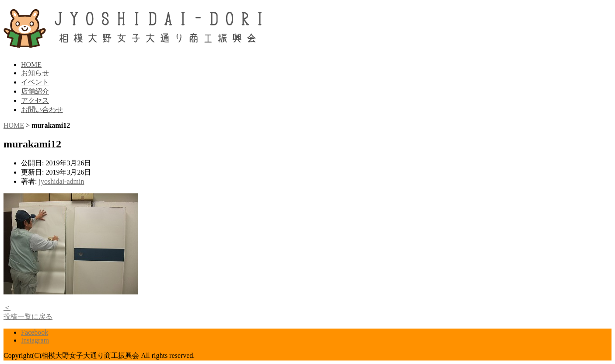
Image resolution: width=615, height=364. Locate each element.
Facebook (35, 332)
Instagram (35, 340)
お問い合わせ (42, 110)
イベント (35, 82)
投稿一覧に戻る (28, 317)
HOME (31, 65)
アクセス (35, 100)
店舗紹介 (35, 91)
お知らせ (35, 73)
